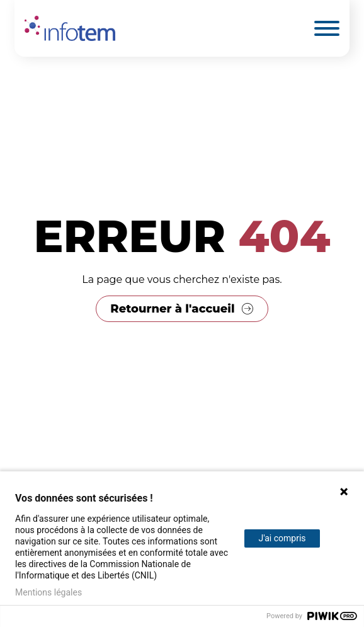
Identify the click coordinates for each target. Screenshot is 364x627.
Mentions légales (48, 592)
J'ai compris (282, 538)
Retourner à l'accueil (172, 309)
